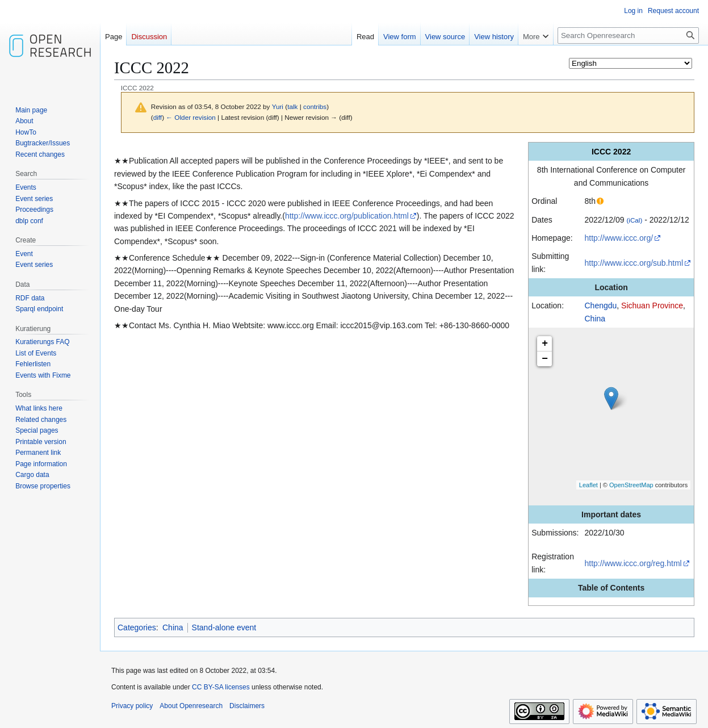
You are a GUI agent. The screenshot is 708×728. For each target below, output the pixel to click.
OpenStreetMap (631, 485)
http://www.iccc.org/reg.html (633, 563)
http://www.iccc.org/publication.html (347, 216)
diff (158, 117)
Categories (137, 627)
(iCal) (634, 220)
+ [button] (545, 344)
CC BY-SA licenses (221, 687)
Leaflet (588, 485)
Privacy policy (132, 706)
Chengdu (600, 306)
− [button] (545, 359)
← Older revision (191, 117)
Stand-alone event (224, 627)
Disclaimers (247, 706)
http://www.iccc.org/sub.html (634, 263)
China (595, 319)
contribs (315, 106)
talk (292, 106)
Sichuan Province (652, 306)
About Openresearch (191, 706)
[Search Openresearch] (628, 35)
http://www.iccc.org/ (619, 238)
